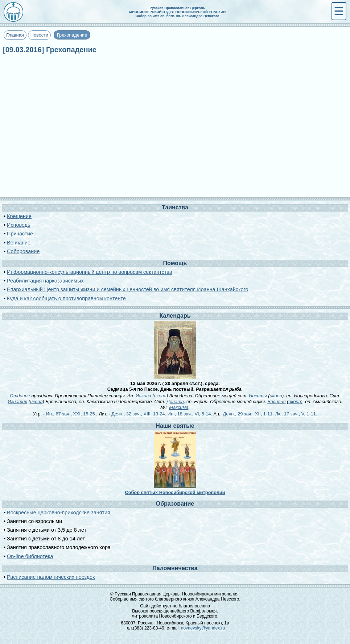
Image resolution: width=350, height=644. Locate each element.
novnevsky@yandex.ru (203, 628)
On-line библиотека (30, 556)
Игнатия (17, 402)
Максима (179, 407)
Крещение (19, 216)
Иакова (143, 396)
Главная (15, 35)
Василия (276, 402)
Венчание (19, 243)
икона (160, 396)
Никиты (258, 396)
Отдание (20, 396)
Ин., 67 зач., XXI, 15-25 (71, 414)
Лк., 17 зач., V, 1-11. (296, 414)
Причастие (20, 234)
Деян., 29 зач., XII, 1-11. (248, 414)
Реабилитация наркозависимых (45, 281)
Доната (175, 402)
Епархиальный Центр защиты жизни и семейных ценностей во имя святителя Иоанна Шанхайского (127, 289)
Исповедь (18, 225)
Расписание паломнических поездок (51, 577)
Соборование (23, 251)
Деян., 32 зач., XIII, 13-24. (139, 414)
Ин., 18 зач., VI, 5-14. (190, 414)
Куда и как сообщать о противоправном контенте (66, 298)
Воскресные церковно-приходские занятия (59, 513)
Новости (40, 35)
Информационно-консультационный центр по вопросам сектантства (90, 272)
